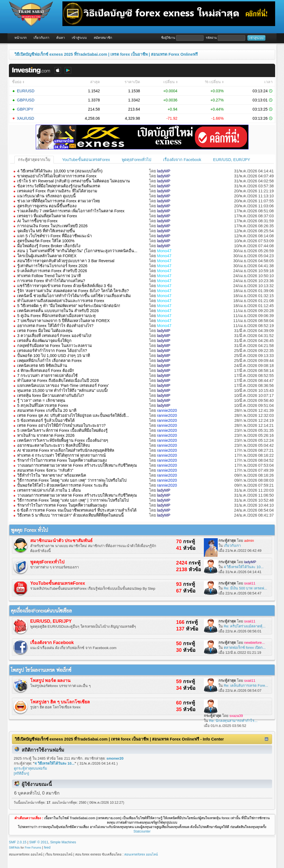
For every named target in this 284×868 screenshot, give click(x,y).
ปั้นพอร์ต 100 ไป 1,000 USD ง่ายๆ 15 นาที (54, 356)
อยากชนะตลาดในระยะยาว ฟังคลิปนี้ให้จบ (54, 445)
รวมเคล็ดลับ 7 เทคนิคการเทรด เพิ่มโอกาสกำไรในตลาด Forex (71, 211)
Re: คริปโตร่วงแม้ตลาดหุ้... (245, 626)
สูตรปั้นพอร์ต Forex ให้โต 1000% (46, 241)
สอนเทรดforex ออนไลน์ (141, 854)
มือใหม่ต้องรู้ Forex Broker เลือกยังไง (49, 246)
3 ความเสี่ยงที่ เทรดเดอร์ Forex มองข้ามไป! (54, 336)
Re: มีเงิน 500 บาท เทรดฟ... (245, 588)
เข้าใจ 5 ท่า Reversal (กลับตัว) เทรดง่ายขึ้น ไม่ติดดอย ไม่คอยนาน (73, 181)
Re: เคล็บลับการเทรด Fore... (246, 686)
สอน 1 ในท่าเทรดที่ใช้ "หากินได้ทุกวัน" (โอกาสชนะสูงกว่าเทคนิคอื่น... (77, 251)
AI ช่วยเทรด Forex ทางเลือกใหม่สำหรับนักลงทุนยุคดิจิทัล (66, 450)
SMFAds (14, 848)
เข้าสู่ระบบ (79, 38)
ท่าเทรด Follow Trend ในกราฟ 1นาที (49, 276)
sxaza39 (236, 716)
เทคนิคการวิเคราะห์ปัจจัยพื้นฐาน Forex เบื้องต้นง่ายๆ (63, 440)
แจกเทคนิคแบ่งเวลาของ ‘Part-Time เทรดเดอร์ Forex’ (63, 386)
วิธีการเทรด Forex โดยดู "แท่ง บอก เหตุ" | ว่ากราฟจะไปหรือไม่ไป (73, 500)
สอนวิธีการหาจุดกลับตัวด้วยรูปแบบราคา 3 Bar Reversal (66, 261)
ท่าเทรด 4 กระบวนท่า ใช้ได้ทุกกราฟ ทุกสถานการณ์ (61, 455)
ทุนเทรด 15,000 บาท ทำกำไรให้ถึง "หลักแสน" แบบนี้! (63, 390)
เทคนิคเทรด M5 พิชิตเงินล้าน (42, 366)
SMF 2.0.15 (18, 842)
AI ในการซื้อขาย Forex (37, 221)
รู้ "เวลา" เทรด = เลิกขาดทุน (41, 400)
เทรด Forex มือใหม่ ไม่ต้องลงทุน (45, 331)
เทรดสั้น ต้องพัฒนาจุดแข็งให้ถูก (44, 341)
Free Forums (33, 848)
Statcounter (142, 831)
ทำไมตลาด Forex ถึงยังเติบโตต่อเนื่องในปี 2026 (58, 381)
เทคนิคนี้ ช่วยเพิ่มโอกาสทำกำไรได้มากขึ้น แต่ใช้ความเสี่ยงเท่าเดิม (74, 296)
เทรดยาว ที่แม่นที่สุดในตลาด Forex (47, 216)
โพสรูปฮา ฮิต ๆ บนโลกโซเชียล (60, 702)
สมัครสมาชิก (103, 38)
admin (249, 541)
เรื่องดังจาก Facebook (182, 160)
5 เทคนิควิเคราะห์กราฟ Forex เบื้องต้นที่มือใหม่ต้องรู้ (62, 430)
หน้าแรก (21, 38)
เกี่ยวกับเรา (41, 38)
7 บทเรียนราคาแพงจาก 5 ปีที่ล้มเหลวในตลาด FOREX (64, 321)
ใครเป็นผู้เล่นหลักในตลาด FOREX (47, 256)
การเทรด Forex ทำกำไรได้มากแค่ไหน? (51, 281)
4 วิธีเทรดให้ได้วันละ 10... (244, 567)
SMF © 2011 (39, 842)
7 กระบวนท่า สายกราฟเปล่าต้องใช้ (47, 376)
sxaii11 (250, 583)
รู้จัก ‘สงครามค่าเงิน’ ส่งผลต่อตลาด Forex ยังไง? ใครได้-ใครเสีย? (73, 291)
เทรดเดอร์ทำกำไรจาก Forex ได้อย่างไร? (52, 351)
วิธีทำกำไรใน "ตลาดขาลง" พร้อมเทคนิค (52, 475)
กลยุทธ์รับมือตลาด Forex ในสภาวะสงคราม (54, 346)
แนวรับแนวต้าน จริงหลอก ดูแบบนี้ (46, 196)
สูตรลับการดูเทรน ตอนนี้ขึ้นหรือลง (47, 206)
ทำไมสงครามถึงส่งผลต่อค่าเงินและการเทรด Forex (61, 301)
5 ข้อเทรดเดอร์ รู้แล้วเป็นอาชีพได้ (46, 420)
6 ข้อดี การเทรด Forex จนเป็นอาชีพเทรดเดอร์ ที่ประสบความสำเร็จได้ (77, 510)
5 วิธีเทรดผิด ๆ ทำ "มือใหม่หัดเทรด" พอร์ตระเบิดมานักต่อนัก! (69, 306)
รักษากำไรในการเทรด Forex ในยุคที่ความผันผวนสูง (62, 460)
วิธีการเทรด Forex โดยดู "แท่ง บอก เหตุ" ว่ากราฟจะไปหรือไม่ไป (72, 480)
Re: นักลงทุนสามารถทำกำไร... (233, 721)
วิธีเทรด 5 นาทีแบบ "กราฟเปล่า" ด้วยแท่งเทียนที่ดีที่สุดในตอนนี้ (70, 515)
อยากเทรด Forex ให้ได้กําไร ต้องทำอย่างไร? (55, 326)
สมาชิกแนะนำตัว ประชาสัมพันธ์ (61, 541)
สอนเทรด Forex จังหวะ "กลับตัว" (45, 470)
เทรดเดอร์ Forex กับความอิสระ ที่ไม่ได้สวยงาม (57, 191)
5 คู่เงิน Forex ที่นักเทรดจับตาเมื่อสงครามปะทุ (56, 316)
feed (47, 847)
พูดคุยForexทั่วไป (136, 160)
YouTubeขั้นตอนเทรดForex (86, 160)
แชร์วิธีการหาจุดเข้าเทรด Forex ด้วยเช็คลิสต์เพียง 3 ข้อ (65, 286)
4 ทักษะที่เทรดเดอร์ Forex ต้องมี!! (46, 371)
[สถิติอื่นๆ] (21, 773)
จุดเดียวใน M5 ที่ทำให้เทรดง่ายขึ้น (46, 231)
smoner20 (115, 758)
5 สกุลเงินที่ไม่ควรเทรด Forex (43, 405)
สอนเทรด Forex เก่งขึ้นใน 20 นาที (47, 410)
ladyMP (164, 171)
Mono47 (164, 251)
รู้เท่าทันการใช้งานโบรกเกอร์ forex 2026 (52, 266)
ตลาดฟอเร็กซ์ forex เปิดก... (245, 648)
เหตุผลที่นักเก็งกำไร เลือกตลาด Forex (50, 361)
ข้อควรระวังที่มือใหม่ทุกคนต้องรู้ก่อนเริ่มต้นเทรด (59, 186)
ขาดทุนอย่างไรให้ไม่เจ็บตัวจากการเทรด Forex (57, 176)
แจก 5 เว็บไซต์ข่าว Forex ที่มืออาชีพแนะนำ (54, 236)
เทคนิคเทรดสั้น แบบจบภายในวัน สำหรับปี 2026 (58, 311)
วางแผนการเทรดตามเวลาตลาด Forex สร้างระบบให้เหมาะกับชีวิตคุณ (77, 465)
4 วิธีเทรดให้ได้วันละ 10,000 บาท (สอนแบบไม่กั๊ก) (60, 171)
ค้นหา (61, 38)
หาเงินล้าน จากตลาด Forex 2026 (46, 435)
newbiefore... (254, 643)
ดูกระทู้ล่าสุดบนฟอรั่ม (31, 768)
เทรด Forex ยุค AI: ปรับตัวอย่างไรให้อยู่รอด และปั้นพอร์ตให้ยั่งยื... (73, 415)
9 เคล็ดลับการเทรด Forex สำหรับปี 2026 (52, 271)
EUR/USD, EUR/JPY (232, 160)
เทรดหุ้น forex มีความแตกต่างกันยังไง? (51, 395)
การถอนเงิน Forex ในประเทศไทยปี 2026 (52, 226)
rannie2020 (167, 410)
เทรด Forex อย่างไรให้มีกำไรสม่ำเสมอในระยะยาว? (61, 425)
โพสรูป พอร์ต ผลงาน (50, 681)
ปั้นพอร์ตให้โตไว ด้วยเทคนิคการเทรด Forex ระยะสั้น (63, 485)
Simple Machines (63, 842)
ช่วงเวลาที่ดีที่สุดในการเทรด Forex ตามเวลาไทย (59, 201)
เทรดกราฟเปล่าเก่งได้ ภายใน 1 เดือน (49, 490)
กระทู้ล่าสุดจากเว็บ (34, 160)
